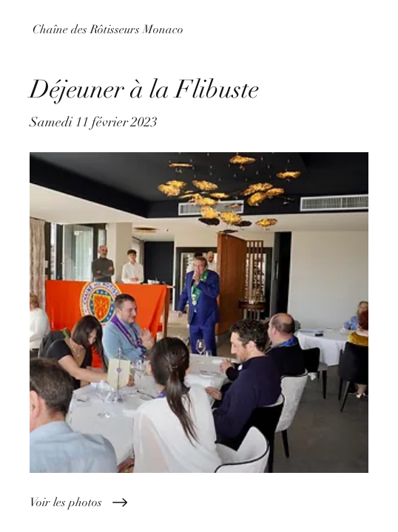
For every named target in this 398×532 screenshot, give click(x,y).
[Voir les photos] (199, 502)
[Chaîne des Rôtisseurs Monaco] (199, 30)
